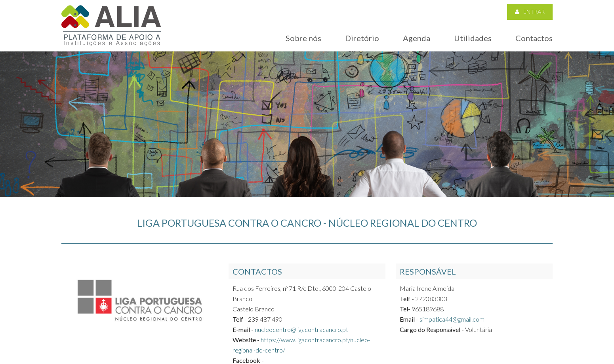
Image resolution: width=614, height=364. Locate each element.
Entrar (530, 12)
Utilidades (473, 38)
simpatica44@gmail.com (452, 319)
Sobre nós (303, 38)
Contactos (534, 38)
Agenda (417, 38)
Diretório (362, 38)
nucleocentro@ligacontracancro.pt (301, 329)
